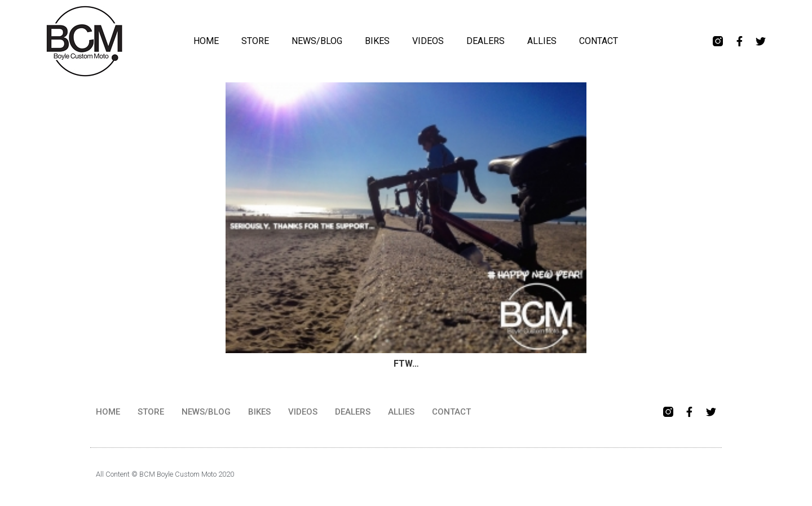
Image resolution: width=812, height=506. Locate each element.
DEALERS (486, 41)
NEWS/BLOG (317, 41)
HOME (206, 41)
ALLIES (542, 41)
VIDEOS (428, 41)
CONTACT (599, 41)
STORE (255, 41)
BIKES (377, 41)
